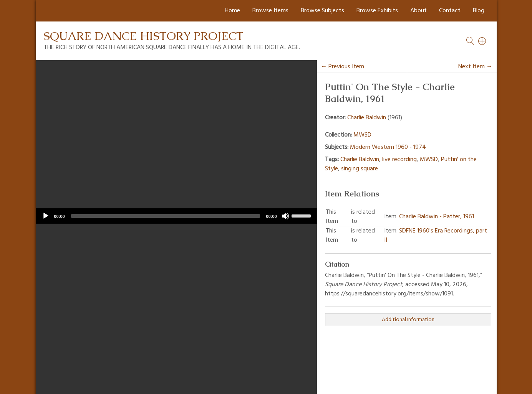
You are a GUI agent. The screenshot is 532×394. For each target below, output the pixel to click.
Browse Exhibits (377, 11)
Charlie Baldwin (367, 118)
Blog (479, 11)
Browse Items (270, 11)
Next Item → (475, 67)
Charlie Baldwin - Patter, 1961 (437, 217)
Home (232, 11)
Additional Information (408, 320)
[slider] (166, 216)
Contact (450, 11)
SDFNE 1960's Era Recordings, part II (436, 236)
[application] (176, 216)
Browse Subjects (322, 11)
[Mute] (285, 216)
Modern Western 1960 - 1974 (388, 147)
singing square (360, 169)
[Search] (482, 41)
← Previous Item (342, 67)
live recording (399, 160)
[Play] (46, 216)
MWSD (362, 135)
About (418, 11)
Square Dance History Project (144, 36)
